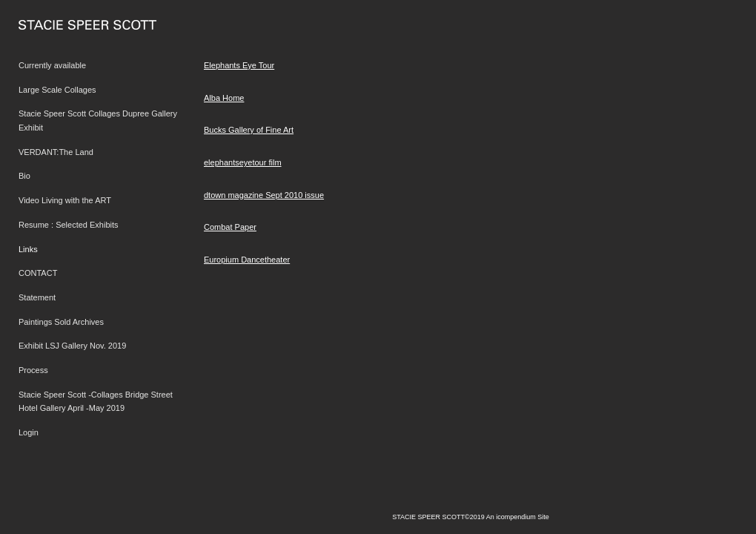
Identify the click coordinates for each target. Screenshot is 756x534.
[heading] (56, 26)
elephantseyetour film (243, 162)
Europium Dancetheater (247, 260)
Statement (37, 297)
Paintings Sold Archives (61, 322)
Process (33, 370)
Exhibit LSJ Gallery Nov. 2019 (72, 346)
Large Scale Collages (57, 90)
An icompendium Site (518, 517)
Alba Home (224, 98)
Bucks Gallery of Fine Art (249, 130)
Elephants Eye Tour (239, 65)
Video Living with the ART (65, 200)
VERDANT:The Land (56, 152)
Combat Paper (230, 227)
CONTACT (38, 273)
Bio (24, 176)
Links (28, 249)
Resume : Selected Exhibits (69, 225)
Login (29, 432)
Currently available (52, 65)
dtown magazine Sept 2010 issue (264, 195)
